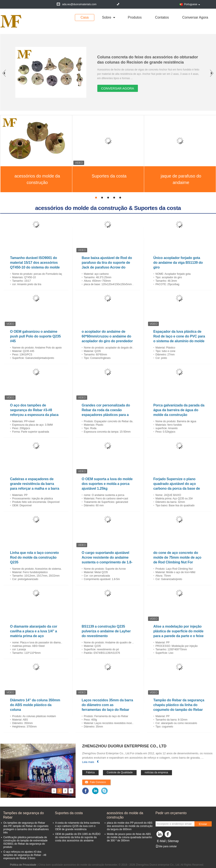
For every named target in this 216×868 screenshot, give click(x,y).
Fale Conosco (98, 782)
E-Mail (161, 841)
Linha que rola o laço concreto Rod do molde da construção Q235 (35, 557)
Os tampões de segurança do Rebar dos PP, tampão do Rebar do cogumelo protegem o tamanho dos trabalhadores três (26, 828)
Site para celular (166, 846)
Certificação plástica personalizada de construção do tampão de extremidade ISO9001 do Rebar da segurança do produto (26, 842)
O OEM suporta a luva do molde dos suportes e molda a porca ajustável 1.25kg (107, 484)
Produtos (135, 17)
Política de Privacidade (23, 865)
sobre (107, 17)
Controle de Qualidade (120, 772)
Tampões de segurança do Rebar (24, 815)
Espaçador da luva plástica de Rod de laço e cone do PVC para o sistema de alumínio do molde (179, 336)
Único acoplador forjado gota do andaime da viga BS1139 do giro (178, 263)
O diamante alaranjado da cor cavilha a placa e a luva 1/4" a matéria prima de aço (34, 631)
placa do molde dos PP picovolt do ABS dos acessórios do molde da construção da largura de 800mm (130, 826)
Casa (84, 17)
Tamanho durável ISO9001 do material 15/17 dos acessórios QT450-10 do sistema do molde (35, 263)
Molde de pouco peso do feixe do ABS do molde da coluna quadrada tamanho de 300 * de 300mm (130, 837)
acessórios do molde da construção (37, 179)
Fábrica (90, 772)
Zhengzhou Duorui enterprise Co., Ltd (124, 746)
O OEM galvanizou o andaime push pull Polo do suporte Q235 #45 (35, 336)
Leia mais (88, 762)
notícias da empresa (156, 772)
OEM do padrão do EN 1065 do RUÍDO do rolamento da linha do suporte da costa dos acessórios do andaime (78, 837)
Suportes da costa (109, 176)
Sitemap (173, 841)
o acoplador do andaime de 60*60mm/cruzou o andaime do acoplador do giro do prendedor (107, 336)
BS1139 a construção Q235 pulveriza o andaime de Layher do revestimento (106, 631)
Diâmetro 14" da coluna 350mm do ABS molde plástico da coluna (35, 705)
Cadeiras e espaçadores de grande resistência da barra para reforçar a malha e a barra (35, 484)
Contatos (162, 17)
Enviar (203, 824)
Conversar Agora (195, 17)
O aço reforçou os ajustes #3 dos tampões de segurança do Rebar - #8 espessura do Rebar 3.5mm (25, 855)
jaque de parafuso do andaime (181, 179)
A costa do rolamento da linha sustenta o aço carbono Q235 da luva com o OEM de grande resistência (78, 826)
